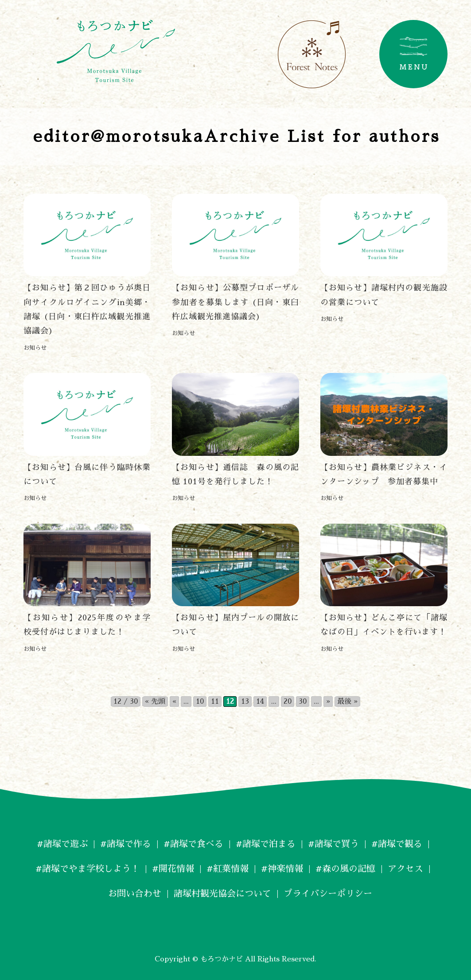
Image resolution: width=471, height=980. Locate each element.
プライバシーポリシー (328, 894)
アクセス (405, 869)
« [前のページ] (174, 702)
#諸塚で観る (397, 844)
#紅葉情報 (228, 869)
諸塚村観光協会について (222, 894)
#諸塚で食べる (193, 844)
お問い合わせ (130, 894)
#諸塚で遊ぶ (62, 844)
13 (245, 702)
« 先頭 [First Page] (155, 702)
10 (200, 702)
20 (288, 702)
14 (260, 702)
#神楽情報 (282, 869)
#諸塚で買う (333, 844)
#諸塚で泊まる (266, 844)
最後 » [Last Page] (347, 702)
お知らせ (35, 348)
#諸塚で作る (126, 844)
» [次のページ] (328, 702)
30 (303, 702)
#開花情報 (173, 869)
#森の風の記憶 (345, 869)
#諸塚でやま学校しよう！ (88, 869)
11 (215, 702)
